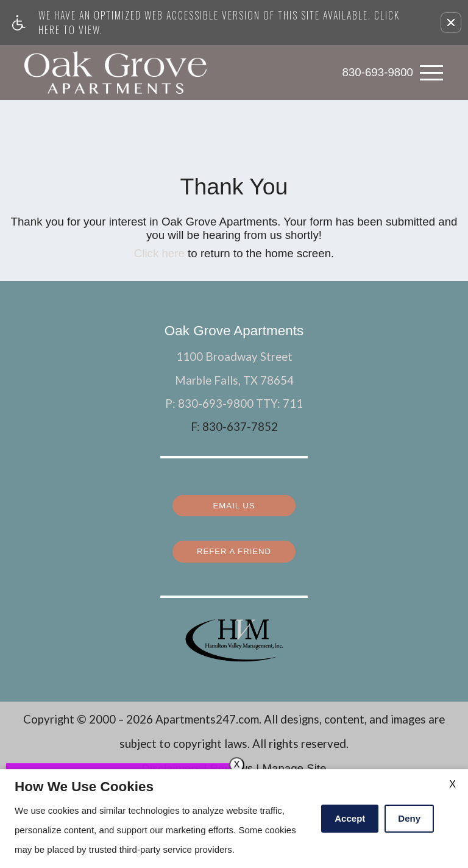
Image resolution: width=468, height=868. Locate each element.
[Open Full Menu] (431, 73)
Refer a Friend (234, 545)
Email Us (234, 501)
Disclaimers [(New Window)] (172, 762)
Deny (409, 818)
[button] (451, 23)
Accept (350, 818)
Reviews (231, 762)
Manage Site (294, 762)
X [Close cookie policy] (452, 784)
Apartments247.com (207, 713)
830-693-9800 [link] (378, 72)
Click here (159, 253)
